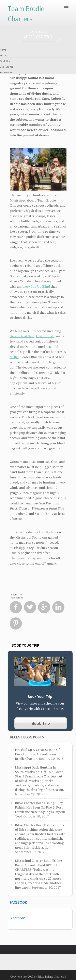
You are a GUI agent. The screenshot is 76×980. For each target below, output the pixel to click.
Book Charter (6, 67)
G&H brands (45, 336)
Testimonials (6, 73)
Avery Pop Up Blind (36, 286)
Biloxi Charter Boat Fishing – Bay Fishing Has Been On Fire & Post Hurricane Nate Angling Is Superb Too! (40, 810)
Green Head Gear (22, 336)
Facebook (18, 902)
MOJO (14, 357)
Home (3, 50)
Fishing (4, 55)
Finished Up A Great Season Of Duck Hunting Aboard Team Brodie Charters (37, 754)
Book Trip (41, 723)
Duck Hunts (6, 61)
